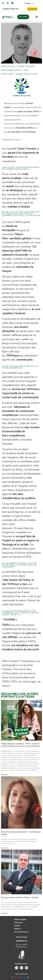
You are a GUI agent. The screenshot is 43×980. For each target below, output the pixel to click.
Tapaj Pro (18, 929)
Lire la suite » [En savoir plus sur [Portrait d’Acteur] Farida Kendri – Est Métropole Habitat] (4, 848)
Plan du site (18, 923)
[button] (37, 17)
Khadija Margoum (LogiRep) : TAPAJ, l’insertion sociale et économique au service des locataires (21, 745)
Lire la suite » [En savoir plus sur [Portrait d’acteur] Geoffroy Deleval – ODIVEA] (4, 913)
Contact (17, 926)
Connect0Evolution (9, 161)
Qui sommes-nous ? (21, 932)
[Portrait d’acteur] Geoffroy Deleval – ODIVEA (20, 898)
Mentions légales (20, 920)
